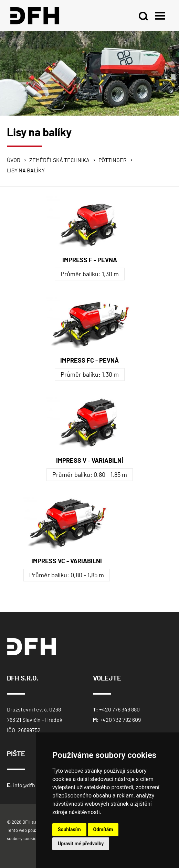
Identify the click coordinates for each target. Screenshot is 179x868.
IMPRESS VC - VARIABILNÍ (67, 561)
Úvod (14, 160)
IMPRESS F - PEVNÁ (90, 260)
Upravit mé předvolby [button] (81, 844)
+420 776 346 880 (119, 710)
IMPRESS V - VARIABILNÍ (90, 461)
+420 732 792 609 (120, 720)
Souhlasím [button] (69, 829)
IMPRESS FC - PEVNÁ (89, 361)
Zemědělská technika (59, 160)
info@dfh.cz (27, 785)
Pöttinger (113, 160)
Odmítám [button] (103, 829)
